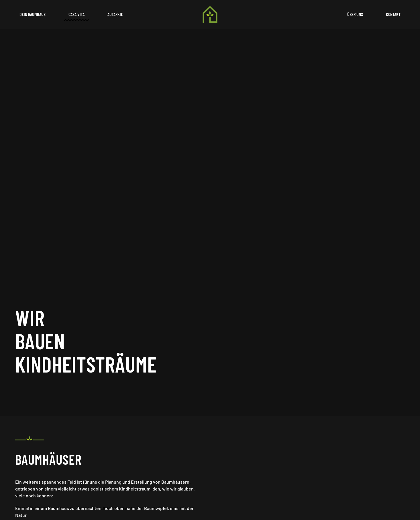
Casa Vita (76, 14)
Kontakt (393, 14)
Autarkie (115, 14)
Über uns (355, 14)
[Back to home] (210, 14)
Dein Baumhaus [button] (33, 14)
